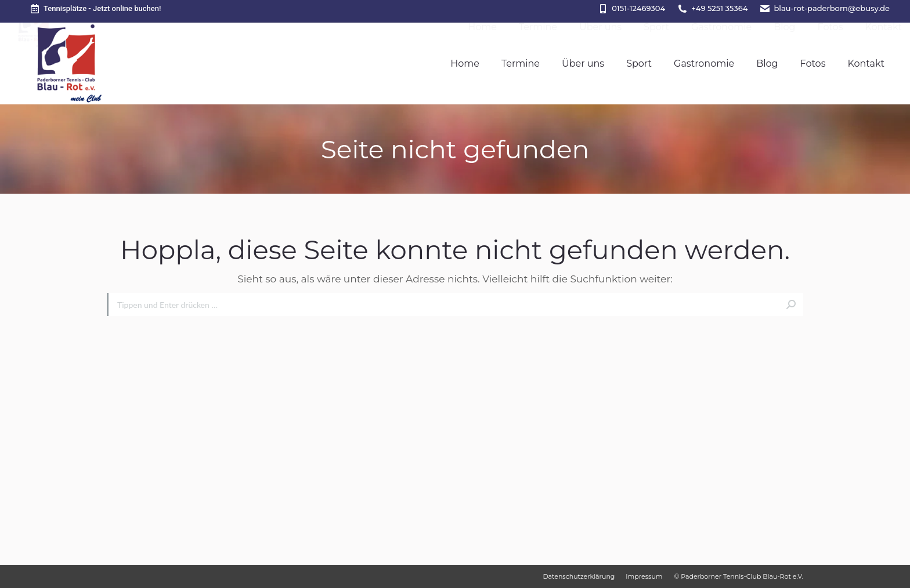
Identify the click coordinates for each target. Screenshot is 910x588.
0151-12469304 (638, 8)
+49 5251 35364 (719, 8)
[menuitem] (465, 64)
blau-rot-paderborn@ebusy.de (832, 8)
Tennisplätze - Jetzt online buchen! (95, 9)
